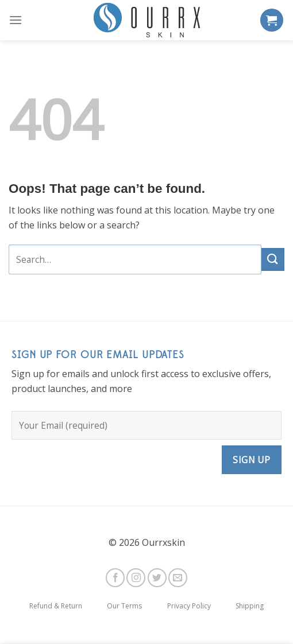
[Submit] (273, 259)
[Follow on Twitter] (157, 578)
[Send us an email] (178, 578)
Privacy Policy (189, 606)
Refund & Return (56, 606)
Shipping (250, 606)
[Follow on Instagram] (136, 578)
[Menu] (16, 20)
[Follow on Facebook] (115, 578)
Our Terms (124, 606)
